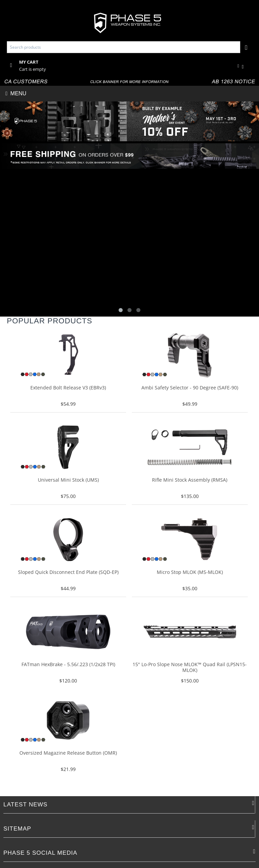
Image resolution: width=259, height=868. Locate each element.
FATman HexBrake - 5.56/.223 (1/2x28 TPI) (68, 665)
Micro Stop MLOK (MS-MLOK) (190, 572)
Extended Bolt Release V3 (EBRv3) (68, 388)
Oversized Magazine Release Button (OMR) (68, 753)
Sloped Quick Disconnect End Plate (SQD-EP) (68, 572)
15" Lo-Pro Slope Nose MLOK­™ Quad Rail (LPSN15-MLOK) (190, 668)
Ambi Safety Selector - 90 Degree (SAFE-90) (190, 388)
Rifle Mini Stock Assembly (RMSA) (190, 480)
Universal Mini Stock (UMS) (68, 480)
